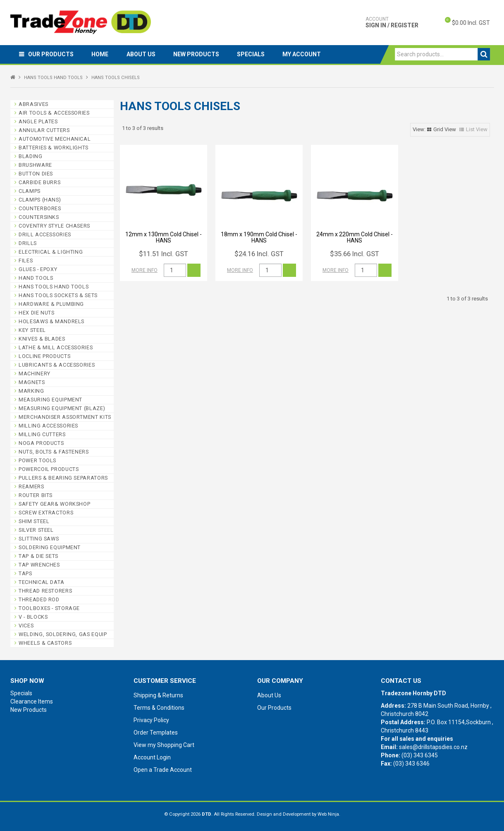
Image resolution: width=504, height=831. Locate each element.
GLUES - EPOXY (38, 269)
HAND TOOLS (36, 278)
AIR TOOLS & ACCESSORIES (54, 113)
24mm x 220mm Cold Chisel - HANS (355, 237)
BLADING (30, 156)
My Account (317, 54)
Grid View (445, 129)
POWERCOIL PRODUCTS (49, 469)
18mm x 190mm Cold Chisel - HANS (259, 237)
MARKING (31, 391)
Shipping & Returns (158, 695)
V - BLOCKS (33, 617)
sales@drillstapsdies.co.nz (433, 747)
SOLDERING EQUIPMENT (50, 547)
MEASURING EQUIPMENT (50, 400)
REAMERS (31, 486)
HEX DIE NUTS (37, 313)
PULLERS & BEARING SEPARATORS (63, 478)
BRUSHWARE (35, 165)
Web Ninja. (329, 814)
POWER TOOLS (37, 460)
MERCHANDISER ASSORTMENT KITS (65, 417)
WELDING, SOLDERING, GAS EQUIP (63, 634)
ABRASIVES (33, 104)
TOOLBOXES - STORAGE (49, 608)
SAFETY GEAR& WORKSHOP (54, 504)
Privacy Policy (151, 720)
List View (477, 129)
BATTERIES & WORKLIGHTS (54, 148)
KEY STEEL (32, 330)
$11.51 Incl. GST (164, 254)
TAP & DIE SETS (38, 556)
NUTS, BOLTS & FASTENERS (54, 452)
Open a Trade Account (163, 770)
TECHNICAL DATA (42, 582)
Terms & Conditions (159, 708)
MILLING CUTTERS (42, 434)
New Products (206, 54)
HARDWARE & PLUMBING (51, 304)
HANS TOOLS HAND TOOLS (53, 78)
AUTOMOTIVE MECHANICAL (55, 139)
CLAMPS (30, 191)
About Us (148, 54)
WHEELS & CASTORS (45, 643)
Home (104, 54)
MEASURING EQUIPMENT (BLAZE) (62, 408)
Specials (264, 54)
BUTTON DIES (36, 174)
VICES (26, 626)
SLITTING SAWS (39, 539)
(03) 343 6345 (420, 755)
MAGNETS (32, 382)
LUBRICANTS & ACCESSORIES (57, 365)
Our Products (53, 54)
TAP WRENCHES (39, 565)
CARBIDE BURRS (39, 182)
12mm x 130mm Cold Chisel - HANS (164, 237)
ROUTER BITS (36, 495)
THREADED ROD (39, 599)
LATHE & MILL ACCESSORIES (56, 347)
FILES (26, 261)
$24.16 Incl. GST (259, 254)
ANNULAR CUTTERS (44, 130)
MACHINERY (35, 373)
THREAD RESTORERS (45, 591)
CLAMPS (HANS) (40, 200)
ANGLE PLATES (38, 121)
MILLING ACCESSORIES (48, 426)
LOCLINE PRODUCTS (44, 356)
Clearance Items (32, 701)
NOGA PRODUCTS (41, 443)
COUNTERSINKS (39, 217)
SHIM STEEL (34, 521)
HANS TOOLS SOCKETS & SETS (58, 295)
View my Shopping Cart (164, 745)
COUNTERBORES (40, 208)
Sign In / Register (392, 22)
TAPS (25, 573)
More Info (145, 270)
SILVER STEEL (36, 530)
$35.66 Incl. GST (355, 254)
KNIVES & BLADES (42, 339)
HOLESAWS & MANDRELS (51, 321)
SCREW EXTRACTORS (46, 513)
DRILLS (28, 243)
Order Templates (156, 733)
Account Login (152, 757)
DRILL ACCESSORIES (45, 234)
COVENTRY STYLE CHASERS (54, 226)
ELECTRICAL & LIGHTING (51, 252)
